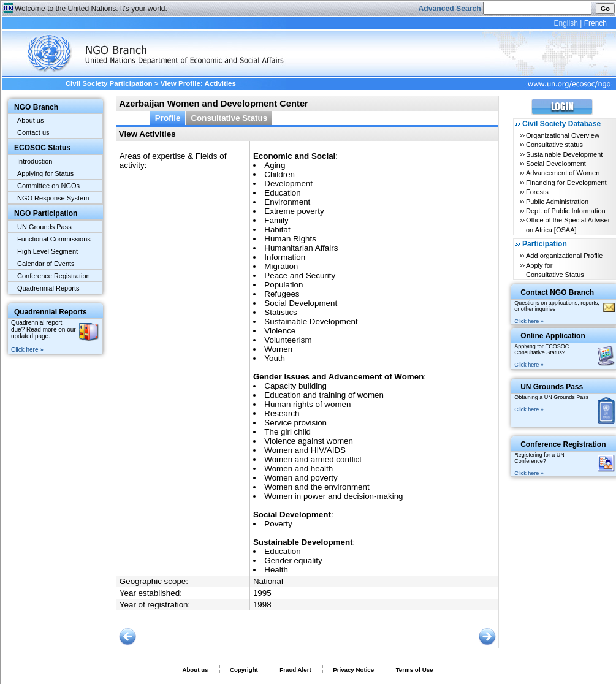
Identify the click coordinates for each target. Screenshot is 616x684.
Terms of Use (415, 670)
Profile (168, 118)
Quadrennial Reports (48, 288)
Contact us (33, 132)
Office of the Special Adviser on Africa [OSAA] (568, 225)
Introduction (35, 161)
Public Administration (557, 202)
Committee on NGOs (48, 186)
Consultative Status (229, 118)
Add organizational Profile (564, 256)
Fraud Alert (295, 670)
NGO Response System (53, 198)
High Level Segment (48, 251)
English (565, 23)
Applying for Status (45, 173)
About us (30, 120)
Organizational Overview (563, 135)
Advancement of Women (563, 173)
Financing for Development (566, 183)
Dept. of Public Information (566, 211)
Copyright (244, 670)
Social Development (556, 164)
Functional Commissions (54, 239)
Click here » (27, 350)
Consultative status (554, 145)
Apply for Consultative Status (555, 270)
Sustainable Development (564, 154)
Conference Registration (54, 276)
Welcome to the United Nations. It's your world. (91, 9)
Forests (537, 192)
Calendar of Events (46, 264)
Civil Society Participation (109, 83)
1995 (262, 593)
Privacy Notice (353, 670)
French (595, 23)
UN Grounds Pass (44, 227)
